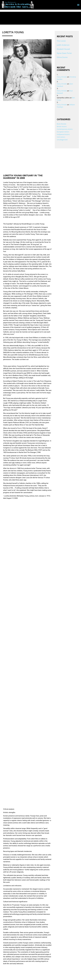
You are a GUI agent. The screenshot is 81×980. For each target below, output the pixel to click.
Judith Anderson (63, 45)
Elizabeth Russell (63, 49)
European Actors (63, 132)
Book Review (62, 124)
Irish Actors (61, 137)
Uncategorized (62, 140)
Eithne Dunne (62, 57)
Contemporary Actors (65, 129)
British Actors (62, 126)
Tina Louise (61, 41)
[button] (78, 5)
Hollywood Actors (63, 134)
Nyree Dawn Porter (64, 53)
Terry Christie (62, 77)
